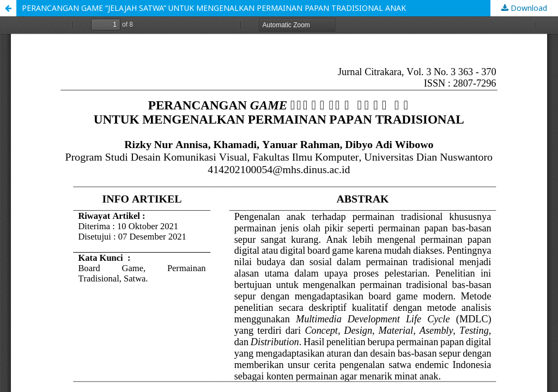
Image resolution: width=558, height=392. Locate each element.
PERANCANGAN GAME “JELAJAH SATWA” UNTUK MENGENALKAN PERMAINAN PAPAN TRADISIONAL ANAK (214, 8)
